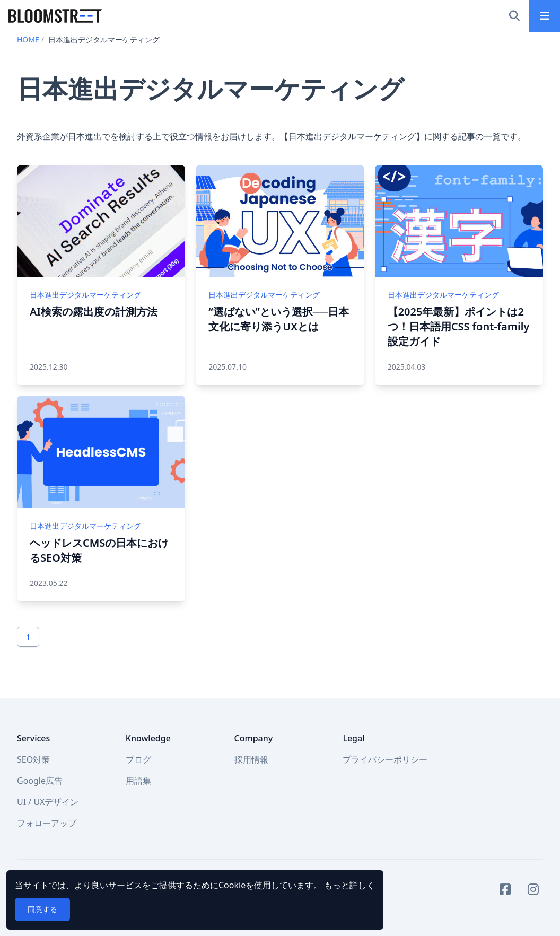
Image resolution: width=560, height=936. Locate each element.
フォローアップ (47, 823)
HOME (28, 40)
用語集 (138, 781)
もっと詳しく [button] (349, 885)
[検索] (514, 16)
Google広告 (40, 781)
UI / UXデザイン (48, 802)
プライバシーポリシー (385, 759)
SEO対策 (33, 759)
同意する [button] (42, 909)
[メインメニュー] (545, 16)
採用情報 (251, 759)
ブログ (138, 759)
